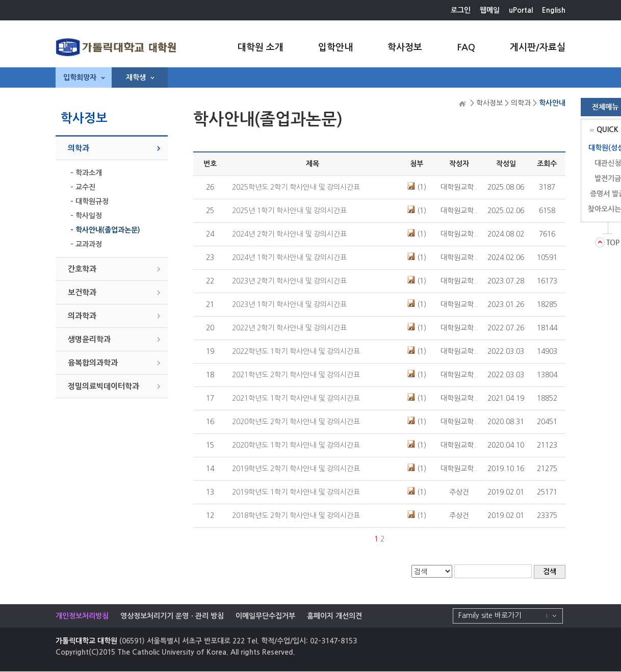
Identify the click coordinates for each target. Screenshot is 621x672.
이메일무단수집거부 (265, 616)
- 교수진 (83, 187)
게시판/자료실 (538, 47)
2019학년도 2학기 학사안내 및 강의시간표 (296, 469)
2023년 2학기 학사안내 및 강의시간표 (289, 281)
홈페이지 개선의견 (334, 616)
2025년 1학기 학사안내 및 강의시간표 (289, 211)
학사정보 (405, 47)
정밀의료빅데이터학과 (103, 386)
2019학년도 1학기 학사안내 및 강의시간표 (296, 492)
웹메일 (490, 10)
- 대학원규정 (89, 201)
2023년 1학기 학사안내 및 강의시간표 (289, 304)
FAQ (466, 47)
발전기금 (608, 178)
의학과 (79, 148)
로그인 (461, 10)
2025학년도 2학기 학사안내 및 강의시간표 (296, 187)
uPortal (521, 10)
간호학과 (82, 269)
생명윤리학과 (89, 339)
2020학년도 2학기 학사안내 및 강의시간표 (296, 422)
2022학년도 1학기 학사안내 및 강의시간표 (296, 351)
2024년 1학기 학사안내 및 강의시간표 (289, 257)
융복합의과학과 (93, 363)
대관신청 (608, 163)
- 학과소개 (86, 173)
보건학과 (82, 292)
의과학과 (82, 316)
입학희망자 (84, 77)
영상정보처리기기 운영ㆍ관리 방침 (172, 616)
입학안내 (335, 47)
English (554, 10)
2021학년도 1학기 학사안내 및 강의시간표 (296, 398)
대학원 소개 (261, 47)
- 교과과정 (86, 244)
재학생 (140, 77)
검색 (550, 572)
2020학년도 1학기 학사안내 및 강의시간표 (296, 445)
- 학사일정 (86, 216)
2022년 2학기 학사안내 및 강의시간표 (289, 328)
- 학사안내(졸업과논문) (105, 230)
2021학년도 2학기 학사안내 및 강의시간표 (296, 375)
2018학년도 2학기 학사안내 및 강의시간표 (296, 515)
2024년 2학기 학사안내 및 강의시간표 (289, 234)
